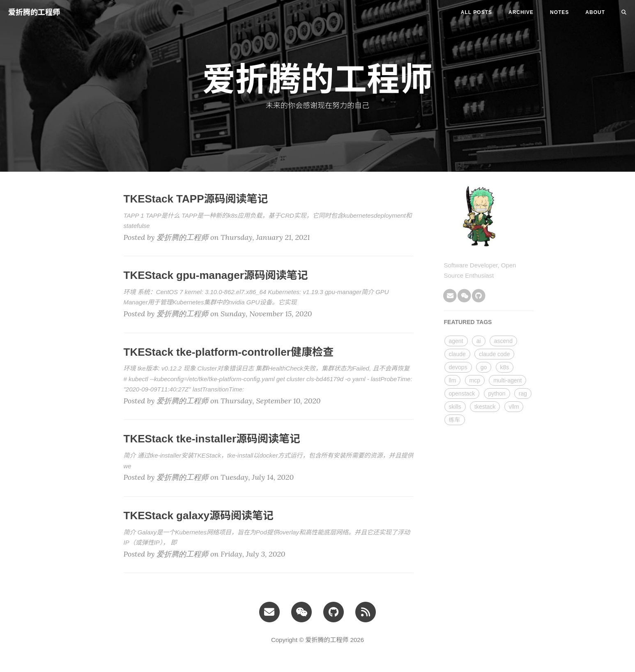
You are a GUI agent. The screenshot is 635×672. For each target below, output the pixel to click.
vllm (514, 407)
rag (523, 394)
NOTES (559, 12)
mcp (475, 380)
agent (456, 341)
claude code (495, 354)
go (484, 367)
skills (455, 407)
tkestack (485, 407)
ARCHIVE (521, 12)
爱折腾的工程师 (34, 12)
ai (479, 341)
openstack (462, 394)
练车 (455, 420)
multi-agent (507, 380)
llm (453, 380)
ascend (503, 341)
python (497, 394)
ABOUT (595, 12)
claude (457, 354)
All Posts (476, 12)
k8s (505, 367)
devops (458, 367)
